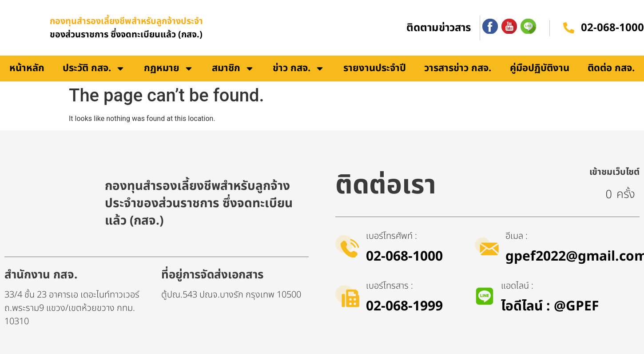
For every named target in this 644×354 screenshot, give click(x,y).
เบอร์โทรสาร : (390, 286)
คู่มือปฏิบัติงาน (540, 68)
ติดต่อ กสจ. (611, 68)
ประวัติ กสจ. (94, 68)
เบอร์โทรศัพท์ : (392, 236)
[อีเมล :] (487, 246)
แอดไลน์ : (517, 286)
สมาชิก (233, 68)
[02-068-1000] (569, 28)
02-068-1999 (404, 306)
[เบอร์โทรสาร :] (347, 296)
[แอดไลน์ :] (485, 296)
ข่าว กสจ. (299, 68)
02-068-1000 (612, 28)
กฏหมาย (169, 68)
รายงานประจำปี (375, 68)
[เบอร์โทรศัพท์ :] (347, 246)
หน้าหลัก (27, 68)
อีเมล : (517, 236)
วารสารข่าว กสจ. (458, 68)
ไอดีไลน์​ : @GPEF (550, 306)
